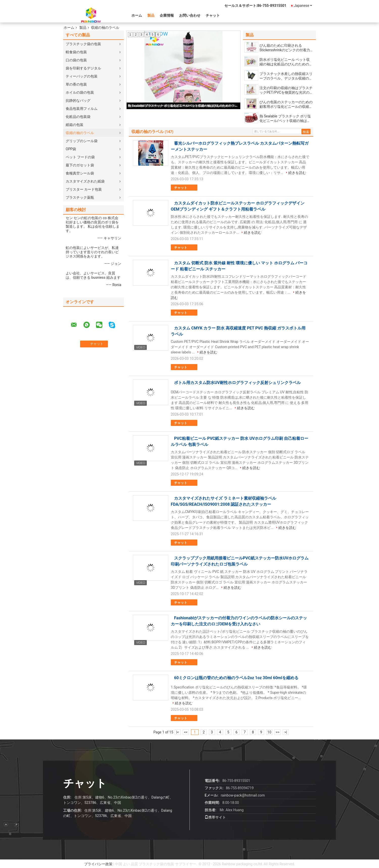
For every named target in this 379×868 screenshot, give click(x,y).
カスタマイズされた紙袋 (85, 181)
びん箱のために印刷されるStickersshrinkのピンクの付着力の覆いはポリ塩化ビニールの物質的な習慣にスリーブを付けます (286, 48)
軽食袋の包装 (76, 52)
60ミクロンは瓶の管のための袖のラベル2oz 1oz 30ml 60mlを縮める (236, 678)
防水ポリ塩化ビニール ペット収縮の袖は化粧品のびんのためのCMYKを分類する (285, 62)
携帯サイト (215, 817)
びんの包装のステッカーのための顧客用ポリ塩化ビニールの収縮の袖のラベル (286, 104)
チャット (213, 15)
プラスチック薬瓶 (80, 197)
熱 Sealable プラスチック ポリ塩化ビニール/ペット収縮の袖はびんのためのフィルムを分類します (184, 106)
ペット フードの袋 (80, 157)
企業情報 (167, 15)
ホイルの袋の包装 (80, 92)
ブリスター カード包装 (84, 189)
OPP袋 (71, 149)
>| (286, 732)
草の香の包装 (76, 84)
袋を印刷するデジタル (83, 68)
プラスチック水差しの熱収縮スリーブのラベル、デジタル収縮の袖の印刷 (286, 76)
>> (278, 732)
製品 (151, 15)
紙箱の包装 (75, 125)
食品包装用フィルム (82, 109)
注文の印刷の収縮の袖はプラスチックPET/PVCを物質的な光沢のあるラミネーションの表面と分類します (286, 90)
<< (186, 732)
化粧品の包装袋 (78, 117)
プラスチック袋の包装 (83, 44)
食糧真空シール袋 (80, 173)
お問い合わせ (190, 15)
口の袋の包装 (76, 60)
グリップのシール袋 (82, 141)
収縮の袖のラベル (80, 133)
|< (177, 732)
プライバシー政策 (98, 864)
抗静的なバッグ (78, 100)
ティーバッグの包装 (82, 76)
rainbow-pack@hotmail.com (243, 795)
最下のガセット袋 (80, 165)
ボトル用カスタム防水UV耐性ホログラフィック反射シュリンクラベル (237, 383)
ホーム (137, 15)
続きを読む (297, 173)
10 (269, 732)
